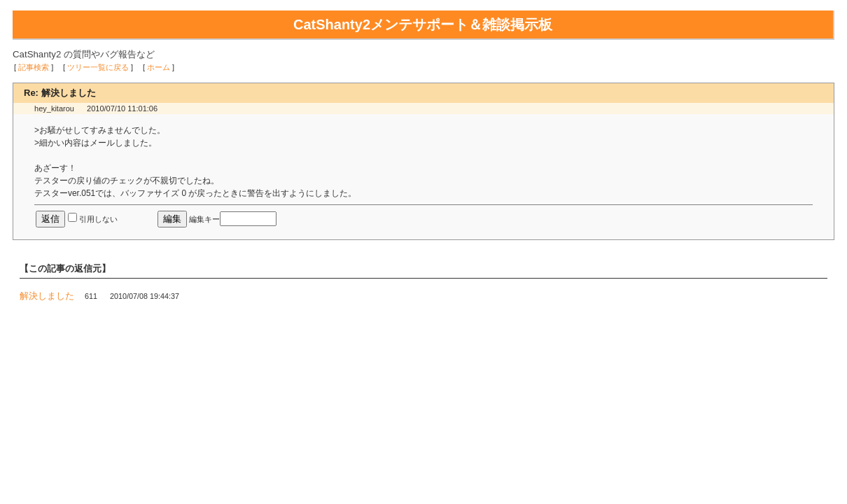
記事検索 (34, 67)
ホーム (159, 67)
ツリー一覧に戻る (98, 67)
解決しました (47, 296)
